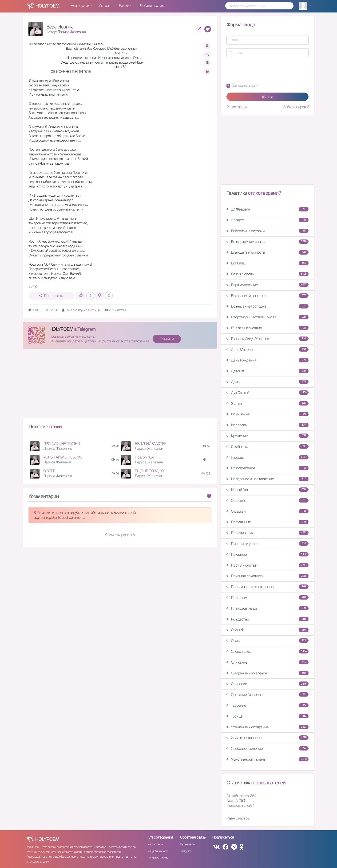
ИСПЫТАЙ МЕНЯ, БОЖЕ (63, 457)
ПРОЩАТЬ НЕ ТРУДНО (62, 444)
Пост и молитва (268, 565)
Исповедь (268, 425)
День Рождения (268, 360)
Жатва (268, 404)
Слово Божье (268, 651)
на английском (158, 858)
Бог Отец (268, 263)
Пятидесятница (268, 608)
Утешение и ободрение (268, 727)
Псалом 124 (145, 457)
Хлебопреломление (268, 748)
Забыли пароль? (296, 107)
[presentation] (262, 70)
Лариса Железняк (72, 32)
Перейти (167, 339)
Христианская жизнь (268, 759)
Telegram (186, 851)
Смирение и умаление (268, 673)
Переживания (268, 533)
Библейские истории (268, 231)
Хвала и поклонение (268, 738)
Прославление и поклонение (268, 587)
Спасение (268, 684)
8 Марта (268, 220)
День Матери (268, 350)
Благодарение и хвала (268, 242)
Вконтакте (187, 844)
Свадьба (268, 630)
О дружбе (268, 501)
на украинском (158, 851)
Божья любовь (268, 274)
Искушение (268, 414)
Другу (268, 382)
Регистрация (237, 107)
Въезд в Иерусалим (268, 328)
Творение (268, 705)
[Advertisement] (120, 385)
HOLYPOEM (61, 329)
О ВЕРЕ (49, 471)
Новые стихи (81, 6)
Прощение (268, 598)
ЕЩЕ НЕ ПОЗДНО (149, 471)
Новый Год (268, 490)
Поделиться (51, 296)
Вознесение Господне (268, 306)
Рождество (268, 619)
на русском (155, 844)
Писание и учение (268, 544)
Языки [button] (124, 6)
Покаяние (268, 554)
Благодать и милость (268, 252)
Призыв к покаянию (268, 576)
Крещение (268, 436)
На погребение (268, 468)
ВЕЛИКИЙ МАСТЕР (151, 444)
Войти (268, 96)
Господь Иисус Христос (268, 339)
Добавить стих (152, 6)
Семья (268, 641)
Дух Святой (268, 393)
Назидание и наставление (268, 479)
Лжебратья (268, 447)
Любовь (268, 457)
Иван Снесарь (238, 818)
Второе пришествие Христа (268, 317)
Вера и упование (268, 285)
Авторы (105, 6)
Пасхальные (268, 522)
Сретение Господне (268, 695)
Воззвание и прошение (268, 296)
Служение (268, 662)
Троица (268, 716)
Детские (268, 371)
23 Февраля (268, 209)
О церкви (268, 511)
